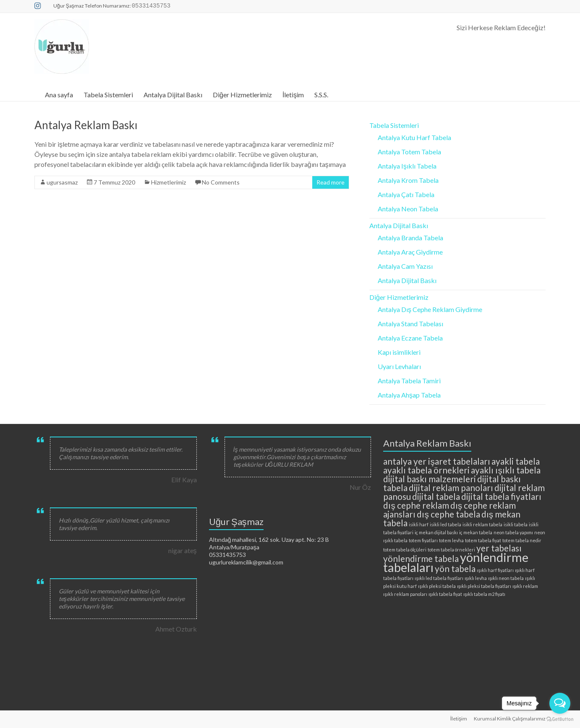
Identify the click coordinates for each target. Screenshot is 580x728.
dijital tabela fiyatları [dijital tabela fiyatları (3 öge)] (501, 496)
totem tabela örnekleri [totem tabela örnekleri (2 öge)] (451, 550)
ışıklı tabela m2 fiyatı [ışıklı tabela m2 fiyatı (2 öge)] (484, 594)
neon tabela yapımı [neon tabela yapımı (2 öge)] (513, 532)
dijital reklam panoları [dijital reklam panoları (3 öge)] (451, 487)
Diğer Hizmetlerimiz (242, 95)
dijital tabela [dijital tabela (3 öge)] (436, 496)
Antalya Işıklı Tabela (407, 166)
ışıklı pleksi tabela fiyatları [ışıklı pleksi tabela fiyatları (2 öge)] (484, 586)
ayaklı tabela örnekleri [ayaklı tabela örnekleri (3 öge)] (426, 470)
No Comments (221, 182)
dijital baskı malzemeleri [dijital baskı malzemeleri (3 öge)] (430, 479)
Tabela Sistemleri (108, 95)
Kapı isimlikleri (399, 352)
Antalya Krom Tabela (408, 180)
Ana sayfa (59, 95)
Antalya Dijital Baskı (173, 95)
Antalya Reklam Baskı (86, 125)
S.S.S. (321, 95)
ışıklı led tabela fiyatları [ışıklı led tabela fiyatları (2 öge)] (439, 578)
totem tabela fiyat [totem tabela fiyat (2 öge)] (483, 540)
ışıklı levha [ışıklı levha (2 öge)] (476, 578)
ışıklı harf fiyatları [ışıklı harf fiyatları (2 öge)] (495, 570)
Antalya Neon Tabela (408, 209)
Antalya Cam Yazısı (405, 266)
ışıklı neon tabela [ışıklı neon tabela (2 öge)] (506, 578)
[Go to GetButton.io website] (560, 719)
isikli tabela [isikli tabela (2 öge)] (516, 524)
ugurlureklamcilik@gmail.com (246, 562)
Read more (330, 182)
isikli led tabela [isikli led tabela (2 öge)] (445, 524)
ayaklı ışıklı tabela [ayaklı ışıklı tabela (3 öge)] (506, 470)
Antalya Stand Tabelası (410, 324)
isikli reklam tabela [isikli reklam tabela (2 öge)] (482, 524)
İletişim (293, 95)
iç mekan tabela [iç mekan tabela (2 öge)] (476, 532)
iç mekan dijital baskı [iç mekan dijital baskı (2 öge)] (436, 532)
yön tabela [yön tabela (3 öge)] (455, 568)
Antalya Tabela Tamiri (409, 381)
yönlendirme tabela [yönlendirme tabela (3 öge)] (421, 558)
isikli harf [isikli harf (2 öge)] (419, 524)
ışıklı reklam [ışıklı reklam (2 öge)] (525, 586)
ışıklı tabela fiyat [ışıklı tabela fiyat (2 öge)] (445, 594)
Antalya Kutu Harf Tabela (414, 137)
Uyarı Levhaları (399, 366)
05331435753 (227, 555)
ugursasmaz (62, 182)
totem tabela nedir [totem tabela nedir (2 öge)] (522, 540)
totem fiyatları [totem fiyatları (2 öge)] (423, 540)
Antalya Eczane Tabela (410, 338)
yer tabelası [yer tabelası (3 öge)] (499, 548)
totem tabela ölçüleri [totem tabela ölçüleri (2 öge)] (405, 550)
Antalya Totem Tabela (409, 152)
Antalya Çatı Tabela (406, 194)
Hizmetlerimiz (169, 182)
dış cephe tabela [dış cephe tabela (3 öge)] (448, 514)
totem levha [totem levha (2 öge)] (451, 540)
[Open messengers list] (560, 703)
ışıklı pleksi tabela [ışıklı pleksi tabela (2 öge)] (437, 586)
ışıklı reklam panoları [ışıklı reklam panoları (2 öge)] (405, 594)
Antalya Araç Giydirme (410, 252)
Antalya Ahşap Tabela (409, 395)
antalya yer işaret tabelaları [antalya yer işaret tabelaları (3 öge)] (436, 461)
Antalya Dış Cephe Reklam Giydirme (430, 309)
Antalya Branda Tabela (410, 238)
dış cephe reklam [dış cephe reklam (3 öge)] (416, 505)
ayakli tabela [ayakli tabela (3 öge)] (516, 461)
